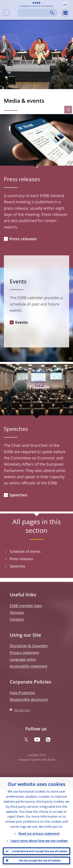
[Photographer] (70, 85)
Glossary (17, 612)
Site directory (22, 710)
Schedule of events (25, 552)
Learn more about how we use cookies (39, 841)
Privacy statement (24, 653)
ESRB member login (26, 606)
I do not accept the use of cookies (40, 860)
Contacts (17, 619)
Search (52, 13)
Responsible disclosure (29, 699)
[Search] (34, 13)
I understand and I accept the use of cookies (40, 851)
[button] (65, 4)
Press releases (23, 239)
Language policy (23, 659)
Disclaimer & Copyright (29, 646)
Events (22, 322)
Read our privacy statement (39, 834)
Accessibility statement (29, 666)
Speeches (18, 495)
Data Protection (22, 693)
